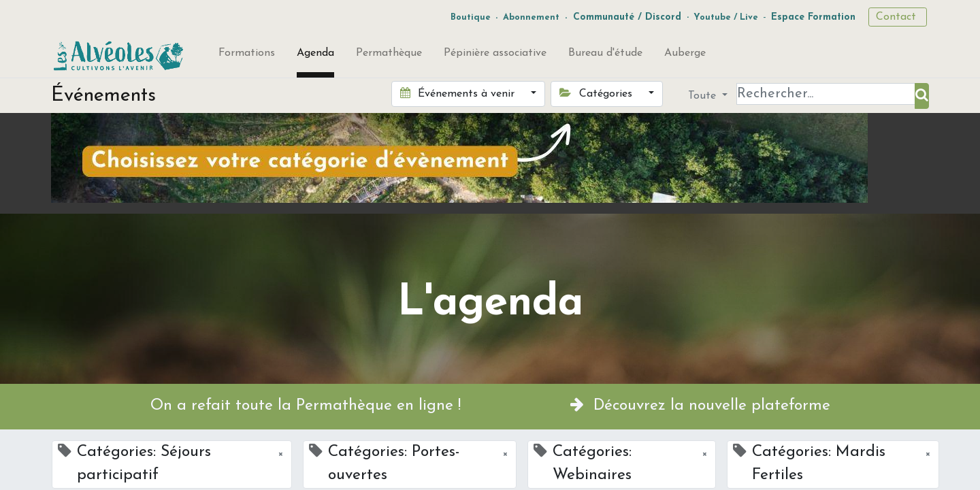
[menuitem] (247, 56)
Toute (704, 96)
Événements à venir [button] (459, 93)
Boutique (471, 17)
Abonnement (531, 17)
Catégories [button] (597, 93)
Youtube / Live (726, 17)
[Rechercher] (922, 96)
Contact (898, 17)
